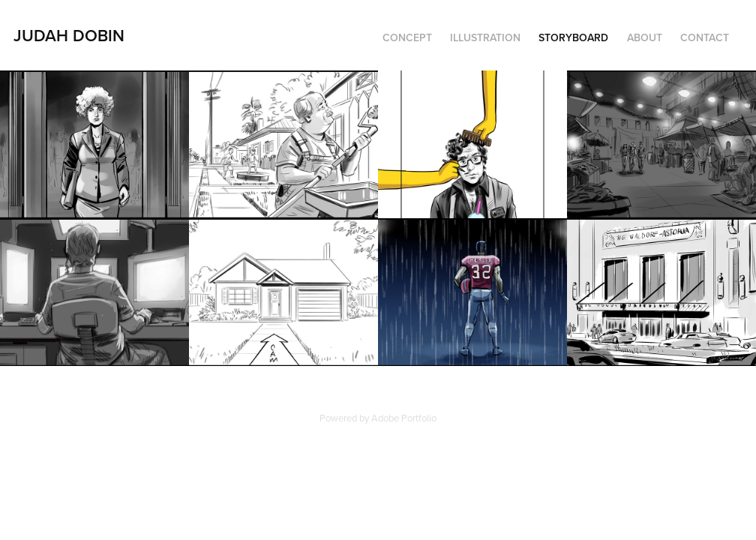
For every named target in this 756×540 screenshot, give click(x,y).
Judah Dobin (69, 35)
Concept (407, 37)
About (645, 37)
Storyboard (573, 37)
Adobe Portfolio (404, 418)
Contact (705, 37)
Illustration (485, 37)
